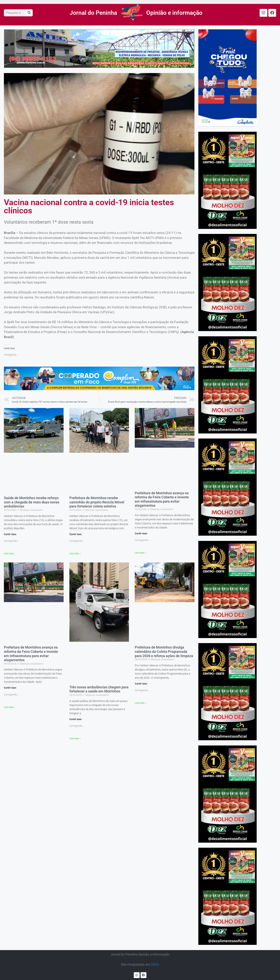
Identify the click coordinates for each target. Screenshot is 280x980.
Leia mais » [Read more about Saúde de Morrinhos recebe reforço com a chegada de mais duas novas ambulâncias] (10, 554)
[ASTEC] (99, 67)
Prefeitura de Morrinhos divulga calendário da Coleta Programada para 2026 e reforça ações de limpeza (164, 651)
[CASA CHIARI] (227, 228)
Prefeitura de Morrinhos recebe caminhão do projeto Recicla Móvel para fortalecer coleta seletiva (97, 502)
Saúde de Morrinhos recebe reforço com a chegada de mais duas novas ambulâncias (32, 502)
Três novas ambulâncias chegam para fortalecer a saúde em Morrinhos (99, 689)
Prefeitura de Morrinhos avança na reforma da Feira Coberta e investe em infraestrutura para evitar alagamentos (162, 499)
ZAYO (155, 964)
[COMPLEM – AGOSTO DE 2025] (227, 125)
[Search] (29, 13)
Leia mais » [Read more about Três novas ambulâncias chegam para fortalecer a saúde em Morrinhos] (75, 738)
